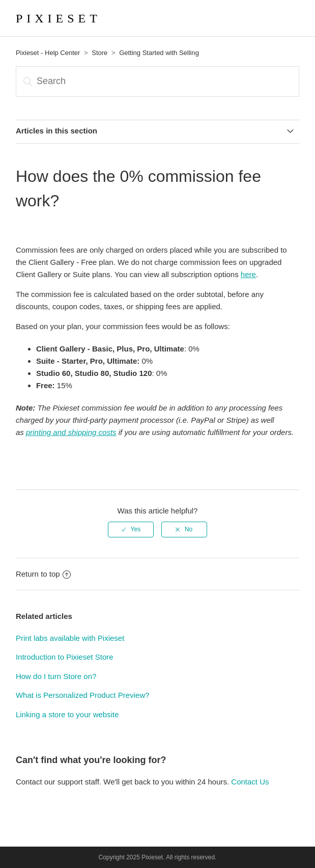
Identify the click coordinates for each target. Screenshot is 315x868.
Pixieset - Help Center (48, 53)
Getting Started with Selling (159, 53)
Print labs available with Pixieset (70, 638)
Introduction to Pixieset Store (65, 657)
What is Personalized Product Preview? (83, 695)
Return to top (43, 574)
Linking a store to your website (67, 714)
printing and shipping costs (71, 432)
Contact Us (250, 782)
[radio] (131, 529)
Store (99, 53)
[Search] (157, 82)
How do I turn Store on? (56, 676)
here (248, 274)
